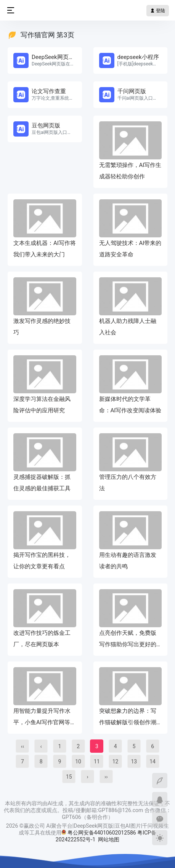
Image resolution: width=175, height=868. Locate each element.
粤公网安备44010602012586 (102, 833)
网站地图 (109, 839)
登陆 (158, 11)
